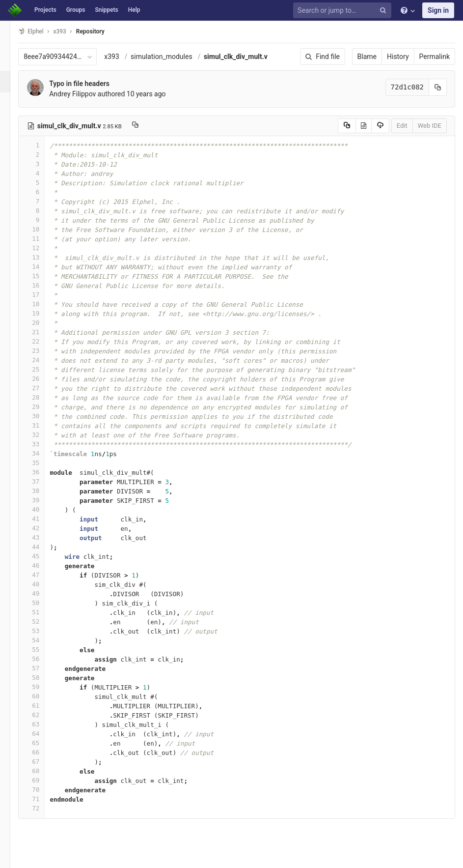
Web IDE (430, 126)
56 (46, 659)
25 (46, 369)
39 (46, 500)
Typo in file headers (94, 84)
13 (46, 257)
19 (46, 313)
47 (46, 575)
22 (46, 341)
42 (46, 528)
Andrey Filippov (87, 94)
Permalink (435, 57)
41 (46, 519)
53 (46, 631)
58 (46, 678)
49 (46, 593)
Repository (105, 31)
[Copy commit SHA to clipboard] (438, 87)
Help (134, 10)
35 (46, 463)
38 (46, 491)
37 (46, 481)
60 (46, 696)
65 (46, 743)
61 (46, 706)
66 (46, 752)
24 (46, 360)
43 (46, 537)
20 (46, 323)
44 (46, 547)
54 (46, 640)
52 (46, 622)
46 (46, 565)
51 (46, 612)
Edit (402, 126)
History (398, 57)
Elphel (45, 31)
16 (46, 285)
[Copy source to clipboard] (347, 126)
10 (46, 229)
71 (46, 799)
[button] (12, 856)
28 (46, 397)
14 (46, 267)
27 (46, 388)
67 (46, 762)
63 (46, 724)
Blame (367, 57)
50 (46, 603)
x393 (126, 57)
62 (46, 715)
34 (46, 453)
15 (46, 276)
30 (46, 416)
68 (46, 771)
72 (46, 808)
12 (46, 248)
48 (46, 584)
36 (46, 472)
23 (46, 351)
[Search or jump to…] (344, 11)
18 (46, 304)
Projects (45, 10)
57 (46, 668)
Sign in (438, 10)
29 (46, 407)
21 (46, 332)
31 (46, 425)
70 (46, 790)
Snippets (106, 10)
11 (46, 239)
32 (46, 435)
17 (46, 295)
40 (46, 509)
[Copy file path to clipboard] (150, 126)
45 (46, 556)
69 (46, 780)
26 (46, 379)
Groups (76, 10)
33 (46, 444)
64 (46, 734)
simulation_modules (176, 57)
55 (46, 650)
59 (46, 687)
